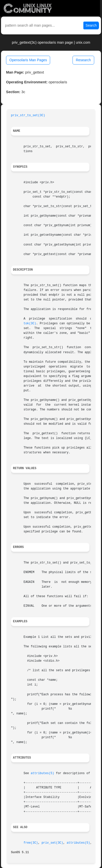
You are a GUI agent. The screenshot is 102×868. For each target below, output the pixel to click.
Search (91, 25)
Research (83, 60)
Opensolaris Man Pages (28, 60)
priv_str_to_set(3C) (28, 115)
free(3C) (31, 843)
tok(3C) (30, 324)
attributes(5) (42, 773)
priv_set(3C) (52, 843)
